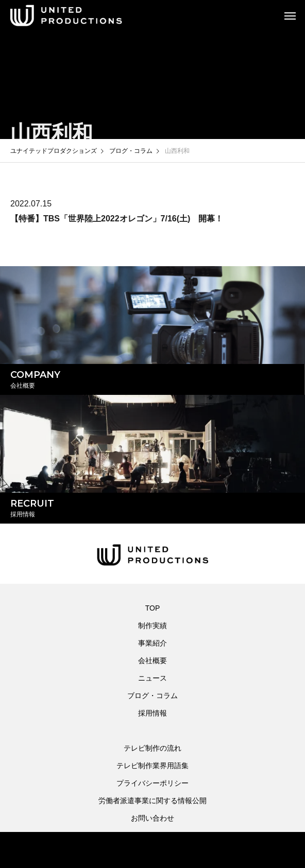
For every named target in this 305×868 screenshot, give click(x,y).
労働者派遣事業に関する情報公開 (152, 801)
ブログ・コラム (152, 696)
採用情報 (152, 713)
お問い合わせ (152, 818)
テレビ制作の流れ (152, 748)
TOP (153, 608)
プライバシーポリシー (152, 783)
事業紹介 (152, 643)
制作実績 (152, 626)
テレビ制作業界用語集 (152, 766)
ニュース (152, 678)
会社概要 (152, 661)
